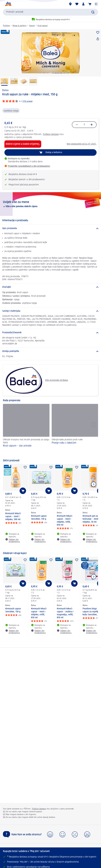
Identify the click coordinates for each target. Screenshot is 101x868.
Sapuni (32, 26)
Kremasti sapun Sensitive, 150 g (39, 518)
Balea (5, 90)
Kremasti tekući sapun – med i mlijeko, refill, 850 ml (65, 521)
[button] (96, 4)
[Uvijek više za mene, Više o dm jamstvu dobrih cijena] (50, 204)
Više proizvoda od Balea (37, 380)
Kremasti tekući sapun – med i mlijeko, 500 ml (13, 517)
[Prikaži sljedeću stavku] (94, 484)
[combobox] (50, 12)
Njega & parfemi (19, 26)
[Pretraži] (93, 12)
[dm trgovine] (70, 4)
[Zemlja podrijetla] (50, 351)
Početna (6, 26)
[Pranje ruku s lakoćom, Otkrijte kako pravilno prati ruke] (75, 430)
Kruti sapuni (43, 26)
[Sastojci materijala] (50, 311)
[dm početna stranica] (8, 4)
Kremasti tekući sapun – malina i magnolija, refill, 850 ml (65, 613)
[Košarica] (90, 4)
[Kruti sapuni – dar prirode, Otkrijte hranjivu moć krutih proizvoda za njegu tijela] (26, 430)
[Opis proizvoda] (50, 228)
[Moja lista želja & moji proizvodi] (77, 4)
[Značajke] (50, 287)
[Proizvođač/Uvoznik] (50, 333)
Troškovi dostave (51, 134)
